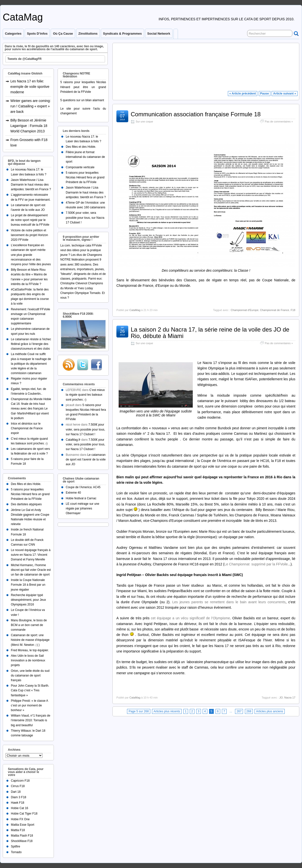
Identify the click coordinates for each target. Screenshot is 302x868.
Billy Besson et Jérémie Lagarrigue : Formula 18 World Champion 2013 (29, 126)
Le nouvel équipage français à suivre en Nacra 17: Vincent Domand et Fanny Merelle (31, 555)
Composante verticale (80, 167)
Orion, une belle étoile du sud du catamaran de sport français (30, 675)
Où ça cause (63, 34)
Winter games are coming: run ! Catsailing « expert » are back (31, 106)
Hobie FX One (20, 819)
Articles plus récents (167, 711)
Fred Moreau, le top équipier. (30, 650)
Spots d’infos (37, 34)
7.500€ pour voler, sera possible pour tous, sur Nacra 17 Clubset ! (85, 217)
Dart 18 (16, 792)
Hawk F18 (18, 803)
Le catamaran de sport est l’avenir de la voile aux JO (86, 459)
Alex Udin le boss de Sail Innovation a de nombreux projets (28, 660)
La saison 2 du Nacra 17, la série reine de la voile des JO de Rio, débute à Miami (210, 333)
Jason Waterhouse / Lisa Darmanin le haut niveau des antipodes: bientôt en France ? (31, 185)
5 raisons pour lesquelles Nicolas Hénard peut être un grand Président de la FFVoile (83, 87)
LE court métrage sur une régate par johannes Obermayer (82, 508)
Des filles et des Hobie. (26, 484)
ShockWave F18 (22, 841)
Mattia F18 (18, 830)
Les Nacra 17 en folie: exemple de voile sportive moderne (30, 87)
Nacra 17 (290, 698)
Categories (13, 34)
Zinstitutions (88, 34)
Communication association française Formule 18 (196, 114)
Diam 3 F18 (19, 797)
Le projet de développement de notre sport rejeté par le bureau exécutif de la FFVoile (30, 220)
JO (281, 698)
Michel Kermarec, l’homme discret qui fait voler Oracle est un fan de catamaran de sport (31, 570)
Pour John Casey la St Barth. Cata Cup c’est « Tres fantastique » (30, 690)
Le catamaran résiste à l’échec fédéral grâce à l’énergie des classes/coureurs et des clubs (31, 344)
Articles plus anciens (270, 711)
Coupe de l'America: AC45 (83, 487)
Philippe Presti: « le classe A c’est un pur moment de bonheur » (29, 705)
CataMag (23, 17)
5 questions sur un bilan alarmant (82, 100)
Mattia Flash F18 (22, 836)
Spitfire (15, 846)
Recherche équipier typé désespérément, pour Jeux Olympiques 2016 (28, 600)
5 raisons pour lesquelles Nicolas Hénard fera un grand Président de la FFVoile (30, 494)
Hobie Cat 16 (20, 808)
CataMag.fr (73, 440)
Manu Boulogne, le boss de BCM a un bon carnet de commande (29, 625)
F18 (293, 310)
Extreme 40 (73, 493)
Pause (265, 94)
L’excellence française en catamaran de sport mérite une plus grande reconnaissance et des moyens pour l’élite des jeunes (31, 255)
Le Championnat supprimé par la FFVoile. (257, 564)
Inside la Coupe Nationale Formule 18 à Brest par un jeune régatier (28, 585)
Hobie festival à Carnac (81, 498)
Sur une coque (144, 121)
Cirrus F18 (18, 786)
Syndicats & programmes (122, 34)
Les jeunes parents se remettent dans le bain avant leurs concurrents (229, 602)
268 (249, 711)
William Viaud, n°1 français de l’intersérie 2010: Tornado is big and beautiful (31, 720)
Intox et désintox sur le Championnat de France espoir (27, 428)
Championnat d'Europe (245, 310)
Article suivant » (285, 94)
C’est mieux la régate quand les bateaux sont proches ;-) (85, 395)
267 (239, 711)
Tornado (16, 852)
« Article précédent (243, 94)
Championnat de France (275, 310)
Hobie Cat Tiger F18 (24, 814)
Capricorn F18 (20, 781)
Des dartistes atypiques (26, 504)
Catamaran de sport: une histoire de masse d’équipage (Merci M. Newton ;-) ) (30, 640)
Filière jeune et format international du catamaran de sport (85, 157)
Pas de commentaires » (279, 121)
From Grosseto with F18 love (29, 143)
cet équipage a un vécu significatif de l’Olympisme (191, 618)
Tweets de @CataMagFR (24, 59)
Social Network (159, 34)
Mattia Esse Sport (23, 825)
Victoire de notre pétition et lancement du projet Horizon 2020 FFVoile (29, 235)
